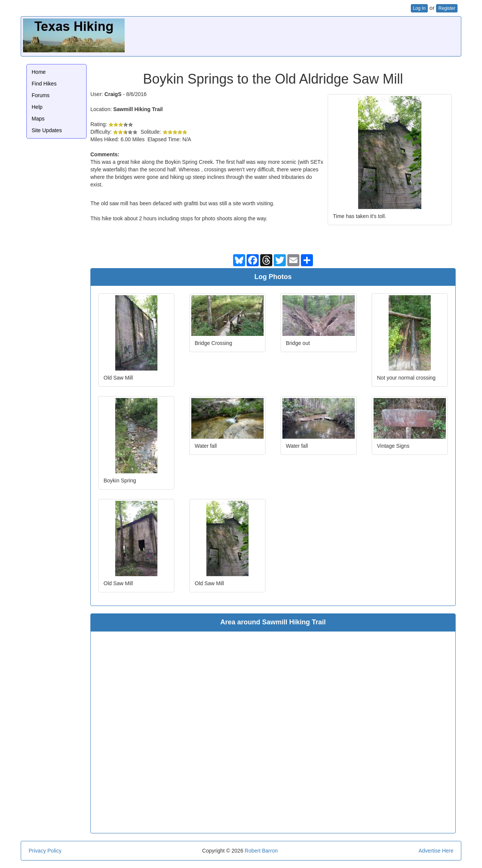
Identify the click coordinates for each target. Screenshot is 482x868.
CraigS (113, 94)
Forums (40, 95)
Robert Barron (261, 851)
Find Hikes (44, 84)
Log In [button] (419, 8)
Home (39, 72)
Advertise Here (436, 851)
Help (37, 107)
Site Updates (47, 130)
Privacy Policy (45, 851)
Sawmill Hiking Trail (138, 109)
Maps (38, 119)
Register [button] (447, 8)
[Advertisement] (322, 35)
